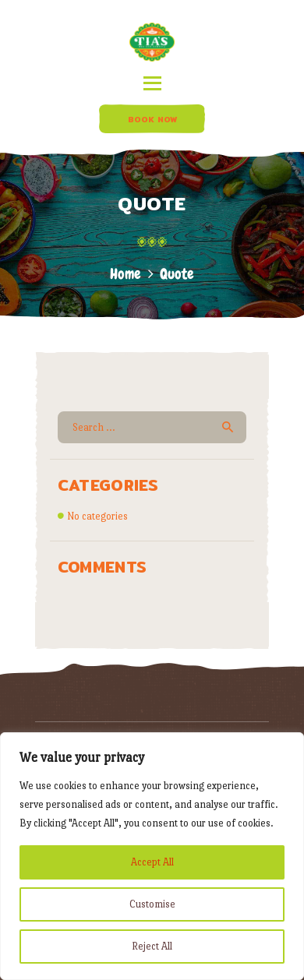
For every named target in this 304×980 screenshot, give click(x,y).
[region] (152, 856)
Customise (152, 904)
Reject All (152, 946)
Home (125, 274)
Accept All (152, 862)
